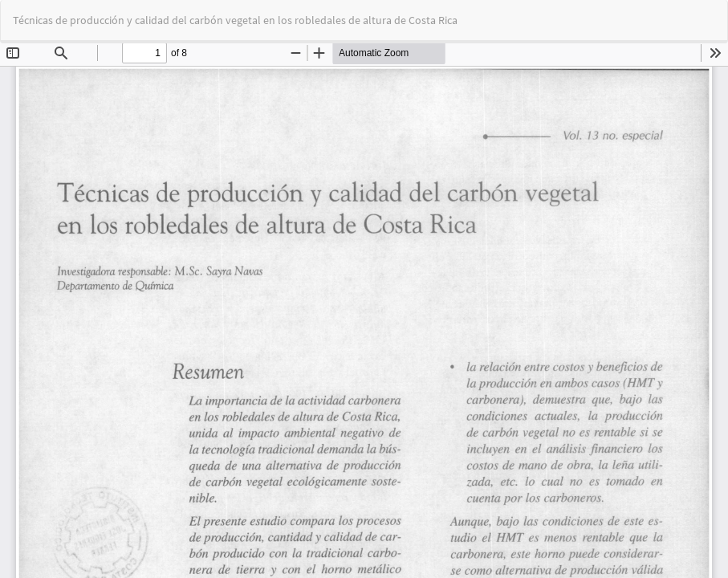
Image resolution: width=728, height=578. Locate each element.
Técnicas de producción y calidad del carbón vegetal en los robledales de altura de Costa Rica (235, 20)
